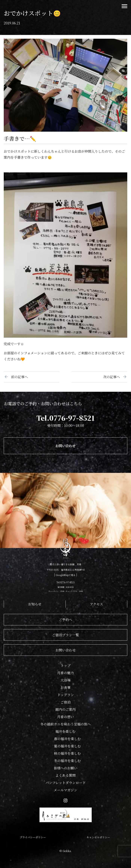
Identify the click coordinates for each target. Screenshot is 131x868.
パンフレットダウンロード (66, 783)
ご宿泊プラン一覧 (65, 635)
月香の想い (65, 717)
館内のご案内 (65, 709)
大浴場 (65, 680)
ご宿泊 (65, 702)
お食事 (65, 687)
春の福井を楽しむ (67, 739)
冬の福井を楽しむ (67, 761)
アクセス (96, 604)
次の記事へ (113, 377)
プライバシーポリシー (33, 837)
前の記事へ (18, 377)
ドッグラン (66, 695)
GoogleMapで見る (66, 575)
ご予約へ (65, 620)
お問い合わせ (65, 446)
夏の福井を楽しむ (67, 746)
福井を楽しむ (65, 731)
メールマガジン (65, 790)
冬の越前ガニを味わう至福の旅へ (65, 724)
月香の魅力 (65, 673)
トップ (66, 665)
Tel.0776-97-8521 (65, 418)
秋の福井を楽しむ (67, 753)
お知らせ (35, 604)
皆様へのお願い (65, 768)
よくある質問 (65, 775)
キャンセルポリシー (98, 837)
